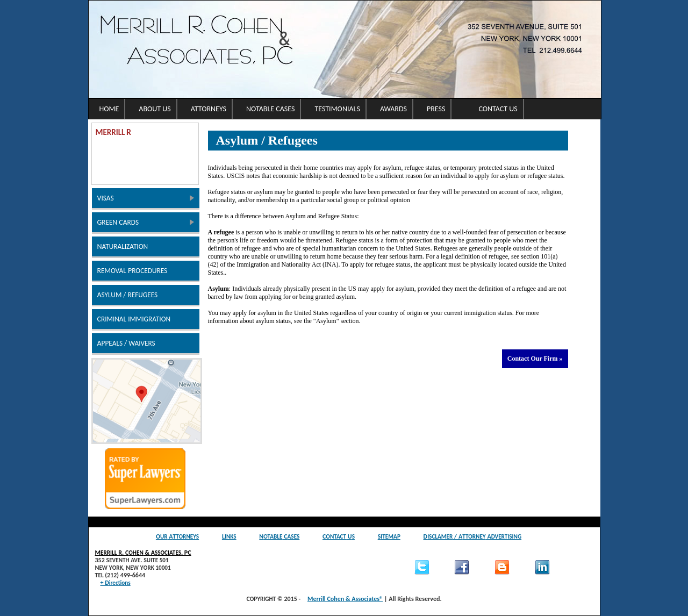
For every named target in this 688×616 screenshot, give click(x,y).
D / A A (473, 536)
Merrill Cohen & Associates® (345, 599)
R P (132, 271)
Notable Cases (270, 109)
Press (436, 109)
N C (279, 536)
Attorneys (209, 109)
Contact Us (498, 109)
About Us (155, 109)
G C (118, 222)
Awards (393, 109)
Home (109, 109)
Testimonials (337, 109)
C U (339, 536)
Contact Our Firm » (535, 359)
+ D (116, 583)
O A (177, 536)
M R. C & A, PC (143, 553)
